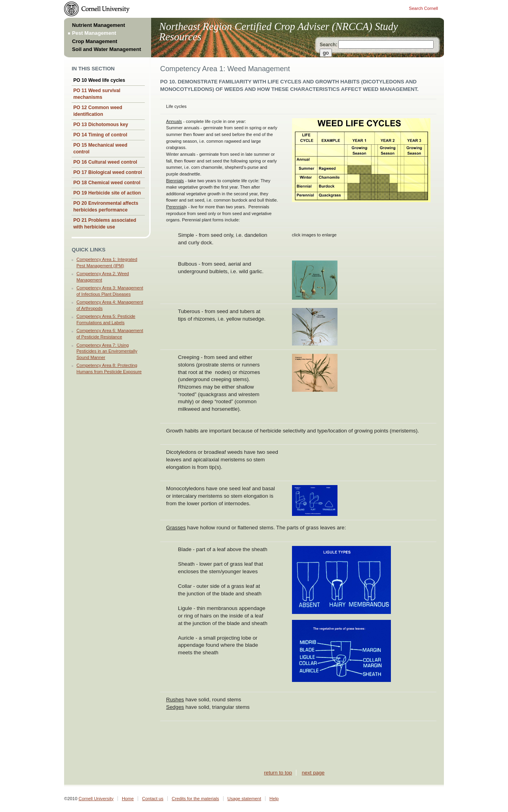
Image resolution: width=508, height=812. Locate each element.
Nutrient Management (99, 25)
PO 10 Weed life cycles (99, 80)
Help (274, 799)
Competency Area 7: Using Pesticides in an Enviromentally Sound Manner (107, 351)
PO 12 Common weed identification (98, 111)
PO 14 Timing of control (100, 135)
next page (313, 773)
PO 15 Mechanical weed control (100, 148)
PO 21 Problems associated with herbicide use (105, 224)
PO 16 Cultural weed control (105, 162)
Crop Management (95, 41)
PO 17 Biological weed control (108, 172)
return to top (278, 773)
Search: (328, 45)
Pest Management (94, 33)
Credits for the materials (195, 799)
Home (128, 799)
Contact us (153, 799)
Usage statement (244, 799)
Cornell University (96, 799)
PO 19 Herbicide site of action (107, 193)
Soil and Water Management (107, 49)
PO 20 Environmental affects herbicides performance (106, 207)
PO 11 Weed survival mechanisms (97, 94)
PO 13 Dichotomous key (101, 125)
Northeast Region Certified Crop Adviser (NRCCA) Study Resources (279, 32)
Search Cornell (424, 8)
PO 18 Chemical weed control (107, 183)
